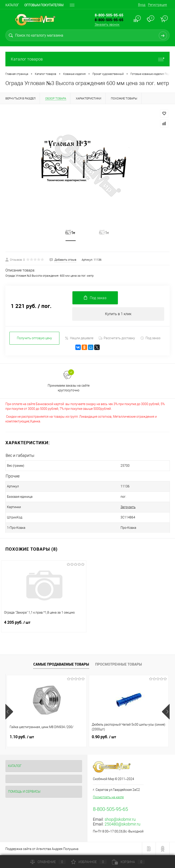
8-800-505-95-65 (109, 20)
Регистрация (157, 5)
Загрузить (128, 507)
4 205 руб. (44, 625)
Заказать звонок (107, 25)
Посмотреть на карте (108, 797)
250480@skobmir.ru (122, 824)
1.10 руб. (22, 737)
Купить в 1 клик (118, 314)
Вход (142, 5)
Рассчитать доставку (117, 338)
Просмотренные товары (119, 664)
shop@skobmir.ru (120, 819)
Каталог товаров (87, 59)
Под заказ (150, 338)
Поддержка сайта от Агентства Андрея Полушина (42, 849)
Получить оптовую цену (34, 338)
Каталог (12, 5)
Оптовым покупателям (44, 5)
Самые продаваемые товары (61, 664)
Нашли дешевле (79, 338)
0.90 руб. (104, 737)
